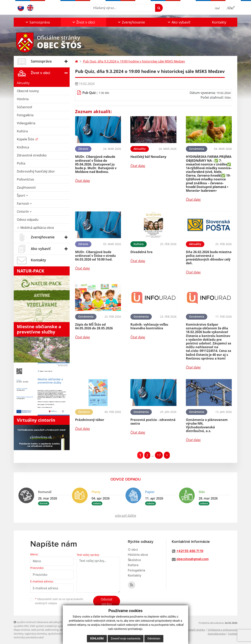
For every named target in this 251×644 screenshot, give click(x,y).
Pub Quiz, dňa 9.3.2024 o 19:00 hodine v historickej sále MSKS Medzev (134, 61)
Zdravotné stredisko (32, 155)
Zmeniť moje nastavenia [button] (126, 639)
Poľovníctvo (25, 179)
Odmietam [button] (154, 639)
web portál (37, 630)
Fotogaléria (25, 115)
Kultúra (22, 131)
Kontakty (219, 22)
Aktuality (23, 83)
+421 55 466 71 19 (190, 551)
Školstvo (134, 560)
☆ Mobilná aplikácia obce (35, 228)
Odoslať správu (107, 602)
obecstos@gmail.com (193, 559)
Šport (22, 195)
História (23, 99)
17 (159, 455)
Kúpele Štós (26, 139)
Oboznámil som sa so (59, 601)
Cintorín (24, 212)
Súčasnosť (25, 107)
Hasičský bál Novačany (148, 157)
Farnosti (24, 203)
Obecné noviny (28, 91)
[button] (37, 22)
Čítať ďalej (82, 181)
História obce (138, 555)
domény (19, 634)
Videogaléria (26, 123)
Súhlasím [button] (97, 639)
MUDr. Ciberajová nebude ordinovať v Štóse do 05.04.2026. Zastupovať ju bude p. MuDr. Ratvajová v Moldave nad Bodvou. (96, 164)
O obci (133, 550)
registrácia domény (36, 634)
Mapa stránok (22, 630)
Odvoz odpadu (28, 220)
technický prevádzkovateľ (29, 637)
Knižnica (23, 147)
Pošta (21, 163)
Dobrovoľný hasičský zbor (36, 171)
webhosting (52, 630)
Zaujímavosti (26, 187)
